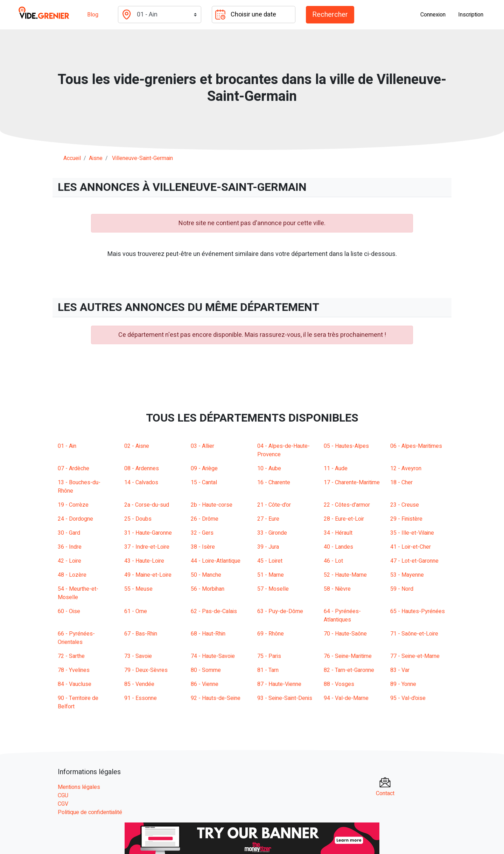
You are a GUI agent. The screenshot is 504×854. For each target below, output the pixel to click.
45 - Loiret (270, 561)
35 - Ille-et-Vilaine (412, 533)
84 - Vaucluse (75, 684)
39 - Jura (268, 547)
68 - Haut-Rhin (208, 634)
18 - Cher (401, 482)
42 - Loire (69, 561)
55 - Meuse (138, 589)
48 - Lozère (72, 575)
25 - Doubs (138, 519)
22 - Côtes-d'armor (347, 505)
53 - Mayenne (407, 575)
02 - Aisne (137, 446)
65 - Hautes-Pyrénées (418, 611)
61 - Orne (136, 611)
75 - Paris (269, 656)
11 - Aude (336, 468)
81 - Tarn (268, 670)
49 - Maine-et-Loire (148, 575)
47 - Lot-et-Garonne (414, 561)
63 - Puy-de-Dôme (280, 611)
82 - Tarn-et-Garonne (349, 670)
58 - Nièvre (337, 589)
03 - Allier (202, 446)
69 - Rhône (271, 634)
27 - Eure (268, 519)
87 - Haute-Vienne (279, 684)
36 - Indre (70, 547)
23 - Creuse (405, 505)
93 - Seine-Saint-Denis (285, 698)
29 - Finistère (406, 519)
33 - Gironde (272, 533)
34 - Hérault (338, 533)
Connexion (433, 15)
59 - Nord (402, 589)
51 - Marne (271, 575)
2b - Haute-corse (212, 505)
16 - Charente (274, 482)
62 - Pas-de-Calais (214, 611)
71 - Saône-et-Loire (414, 634)
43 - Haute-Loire (144, 561)
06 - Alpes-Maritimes (416, 446)
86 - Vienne (205, 684)
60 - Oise (69, 611)
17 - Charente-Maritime (352, 482)
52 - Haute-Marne (345, 575)
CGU (63, 796)
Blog (93, 15)
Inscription (471, 15)
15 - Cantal (204, 482)
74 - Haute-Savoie (213, 656)
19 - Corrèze (73, 505)
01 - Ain (67, 446)
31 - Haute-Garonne (148, 533)
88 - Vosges (339, 684)
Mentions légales (79, 787)
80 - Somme (206, 670)
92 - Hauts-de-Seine (216, 698)
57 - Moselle (273, 589)
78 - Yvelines (74, 670)
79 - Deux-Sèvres (146, 670)
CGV (63, 804)
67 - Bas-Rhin (141, 634)
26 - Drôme (205, 519)
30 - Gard (69, 533)
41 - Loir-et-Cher (411, 547)
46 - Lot (333, 561)
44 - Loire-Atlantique (216, 561)
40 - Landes (338, 547)
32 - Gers (202, 533)
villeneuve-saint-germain (142, 158)
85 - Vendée (139, 684)
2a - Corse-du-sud (147, 505)
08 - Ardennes (142, 468)
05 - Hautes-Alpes (346, 446)
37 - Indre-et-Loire (147, 547)
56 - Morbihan (208, 589)
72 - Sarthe (71, 656)
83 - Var (400, 670)
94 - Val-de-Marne (346, 698)
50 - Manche (206, 575)
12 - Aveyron (406, 468)
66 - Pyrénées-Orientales (76, 638)
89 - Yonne (403, 684)
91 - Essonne (141, 698)
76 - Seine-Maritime (348, 656)
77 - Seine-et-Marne (415, 656)
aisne (96, 158)
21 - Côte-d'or (274, 505)
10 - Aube (269, 468)
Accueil (72, 158)
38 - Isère (203, 547)
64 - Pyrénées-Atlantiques (342, 616)
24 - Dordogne (75, 519)
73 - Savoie (138, 656)
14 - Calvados (141, 482)
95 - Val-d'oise (408, 698)
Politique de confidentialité (90, 812)
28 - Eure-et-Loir (344, 519)
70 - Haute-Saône (345, 634)
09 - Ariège (204, 468)
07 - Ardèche (73, 468)
